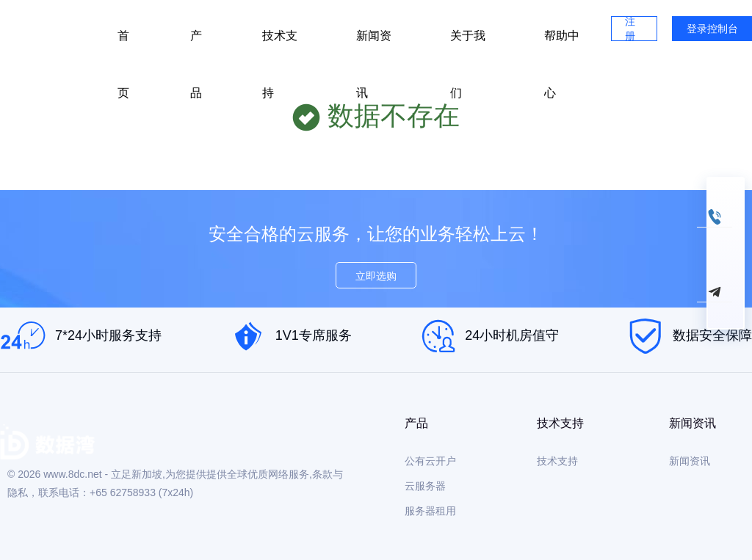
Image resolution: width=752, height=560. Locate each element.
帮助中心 (562, 43)
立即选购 (376, 276)
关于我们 (468, 43)
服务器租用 (430, 511)
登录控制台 (712, 29)
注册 (630, 29)
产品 (196, 43)
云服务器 (425, 486)
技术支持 (280, 43)
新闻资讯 (374, 43)
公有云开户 (430, 461)
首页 (123, 43)
